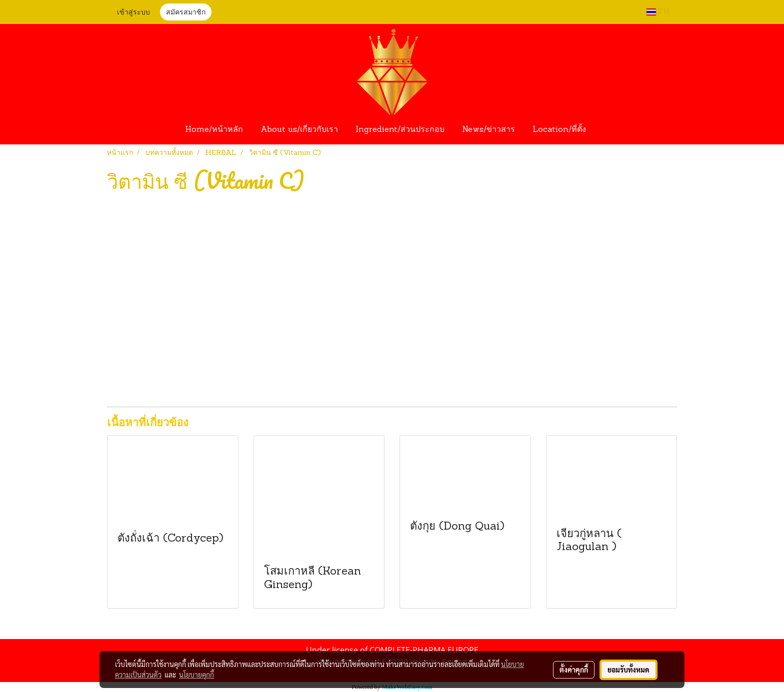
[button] (604, 130)
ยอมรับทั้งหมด (628, 670)
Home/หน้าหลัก (214, 130)
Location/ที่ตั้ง (559, 130)
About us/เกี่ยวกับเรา (299, 130)
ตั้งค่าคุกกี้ (574, 670)
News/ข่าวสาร (488, 130)
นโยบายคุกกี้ (196, 675)
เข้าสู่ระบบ (133, 13)
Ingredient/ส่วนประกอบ (400, 130)
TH (658, 12)
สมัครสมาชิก (186, 13)
